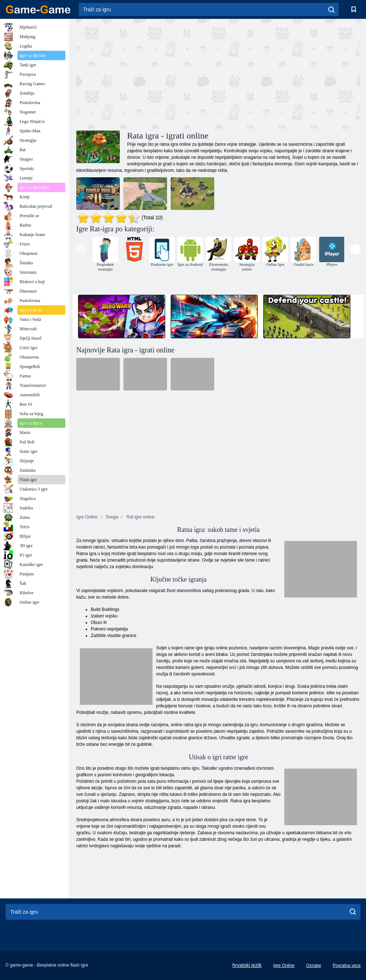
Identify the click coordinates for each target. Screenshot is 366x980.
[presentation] (82, 249)
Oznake (314, 965)
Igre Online (284, 965)
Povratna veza (347, 965)
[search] (331, 9)
